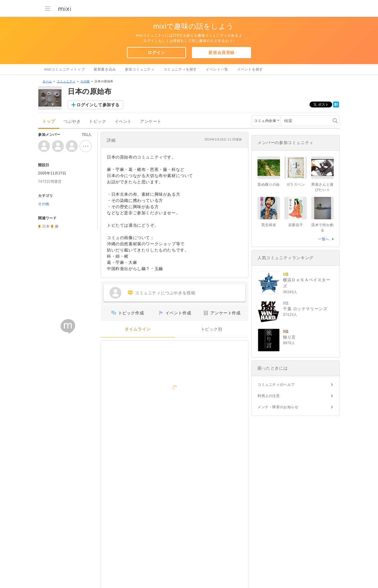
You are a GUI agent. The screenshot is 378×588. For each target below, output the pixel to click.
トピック (97, 121)
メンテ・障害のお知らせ (278, 407)
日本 (46, 226)
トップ (49, 121)
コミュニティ (66, 81)
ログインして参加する (98, 105)
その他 (85, 81)
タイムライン (138, 329)
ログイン (156, 53)
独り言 (289, 337)
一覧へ (324, 239)
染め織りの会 (269, 184)
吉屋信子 (296, 225)
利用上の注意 (269, 396)
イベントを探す (250, 69)
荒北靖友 (269, 225)
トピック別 (212, 329)
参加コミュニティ (140, 69)
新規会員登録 (221, 53)
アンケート (151, 121)
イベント (123, 121)
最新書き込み (105, 69)
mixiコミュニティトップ (65, 69)
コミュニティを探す (180, 69)
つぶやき (72, 121)
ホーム (47, 81)
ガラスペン (296, 184)
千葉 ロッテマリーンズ (305, 309)
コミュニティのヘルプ (276, 385)
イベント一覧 (217, 69)
